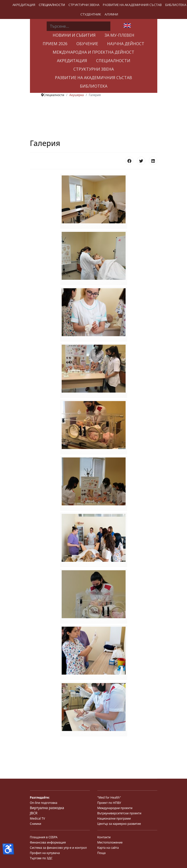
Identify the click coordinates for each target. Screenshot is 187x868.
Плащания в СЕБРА (44, 837)
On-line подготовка (44, 803)
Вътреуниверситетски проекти (119, 813)
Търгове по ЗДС (41, 858)
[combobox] (79, 26)
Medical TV (38, 818)
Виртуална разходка (47, 808)
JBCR (34, 813)
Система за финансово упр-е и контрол (58, 848)
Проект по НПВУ (109, 803)
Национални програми (114, 818)
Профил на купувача (45, 853)
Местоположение (110, 842)
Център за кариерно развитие (119, 824)
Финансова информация (48, 842)
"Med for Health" (109, 797)
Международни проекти (115, 808)
